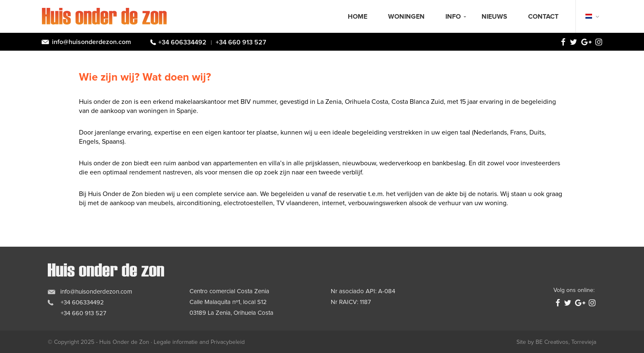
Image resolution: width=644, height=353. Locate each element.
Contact (543, 17)
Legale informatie (176, 342)
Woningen (406, 17)
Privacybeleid (228, 342)
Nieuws (494, 17)
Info (453, 17)
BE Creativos (552, 342)
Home (358, 17)
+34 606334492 (182, 42)
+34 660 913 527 (241, 42)
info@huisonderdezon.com (91, 42)
